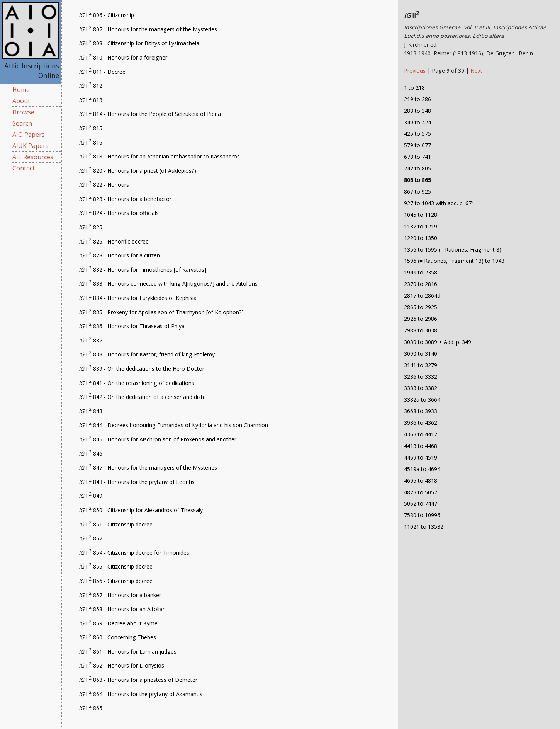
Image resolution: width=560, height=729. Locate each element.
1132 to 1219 (421, 226)
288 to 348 (417, 111)
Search (22, 123)
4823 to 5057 (421, 492)
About (21, 101)
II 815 (91, 128)
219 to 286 (417, 99)
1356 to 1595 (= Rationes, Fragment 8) (453, 250)
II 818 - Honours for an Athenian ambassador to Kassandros (159, 156)
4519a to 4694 (422, 469)
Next (476, 71)
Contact (24, 168)
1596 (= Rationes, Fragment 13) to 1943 (454, 261)
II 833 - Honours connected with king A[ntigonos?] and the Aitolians (168, 284)
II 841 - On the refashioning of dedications (137, 383)
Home (21, 90)
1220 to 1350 (421, 238)
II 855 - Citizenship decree (116, 566)
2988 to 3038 (421, 330)
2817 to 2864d (422, 296)
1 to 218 (414, 88)
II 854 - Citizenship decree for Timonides (134, 553)
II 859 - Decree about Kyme (118, 623)
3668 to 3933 (421, 411)
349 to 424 (417, 122)
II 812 (91, 86)
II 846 (91, 454)
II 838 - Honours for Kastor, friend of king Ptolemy (147, 354)
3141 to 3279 (421, 365)
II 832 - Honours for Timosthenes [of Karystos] (143, 270)
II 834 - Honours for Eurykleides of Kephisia (138, 298)
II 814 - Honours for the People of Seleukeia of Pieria (150, 114)
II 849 (91, 496)
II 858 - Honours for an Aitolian (122, 609)
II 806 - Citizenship (106, 15)
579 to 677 (417, 145)
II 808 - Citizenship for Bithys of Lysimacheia (139, 43)
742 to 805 (417, 168)
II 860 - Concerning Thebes (117, 637)
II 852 (91, 538)
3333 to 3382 (421, 388)
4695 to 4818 (421, 481)
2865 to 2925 (421, 307)
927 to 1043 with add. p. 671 (439, 203)
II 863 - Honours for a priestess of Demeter (138, 680)
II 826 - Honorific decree (114, 241)
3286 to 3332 (421, 377)
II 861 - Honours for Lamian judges (128, 652)
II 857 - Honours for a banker (120, 595)
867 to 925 (417, 192)
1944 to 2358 (421, 272)
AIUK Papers (31, 146)
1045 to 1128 (421, 215)
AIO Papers (29, 135)
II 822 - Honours (104, 185)
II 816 (91, 142)
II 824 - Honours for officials (119, 213)
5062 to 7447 (421, 503)
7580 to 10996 (422, 515)
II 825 (91, 227)
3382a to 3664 (422, 399)
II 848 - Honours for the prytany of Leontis (137, 482)
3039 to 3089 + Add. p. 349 (438, 342)
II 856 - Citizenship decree (116, 581)
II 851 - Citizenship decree (116, 524)
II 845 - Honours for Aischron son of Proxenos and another (158, 439)
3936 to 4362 (421, 423)
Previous (416, 71)
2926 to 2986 (421, 319)
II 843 (91, 411)
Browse (23, 112)
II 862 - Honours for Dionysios (121, 665)
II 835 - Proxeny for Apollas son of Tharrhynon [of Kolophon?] (161, 312)
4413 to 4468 (421, 446)
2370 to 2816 (421, 284)
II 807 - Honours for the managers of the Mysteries (148, 29)
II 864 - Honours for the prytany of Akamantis (141, 694)
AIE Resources (33, 157)
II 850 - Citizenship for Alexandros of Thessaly (141, 510)
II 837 (91, 340)
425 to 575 (417, 134)
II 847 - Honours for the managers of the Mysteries (148, 468)
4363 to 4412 (421, 434)
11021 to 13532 (424, 527)
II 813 (91, 100)
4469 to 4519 (421, 457)
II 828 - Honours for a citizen (119, 255)
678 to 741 (417, 157)
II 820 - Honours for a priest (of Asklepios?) (137, 171)
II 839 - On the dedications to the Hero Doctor (142, 369)
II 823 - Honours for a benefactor (125, 199)
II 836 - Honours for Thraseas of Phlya (132, 326)
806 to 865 (417, 180)
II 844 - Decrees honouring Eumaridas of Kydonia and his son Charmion (173, 425)
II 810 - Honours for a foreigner (123, 57)
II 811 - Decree (102, 72)
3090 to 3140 (421, 353)
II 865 (91, 708)
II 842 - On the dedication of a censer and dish (141, 397)
